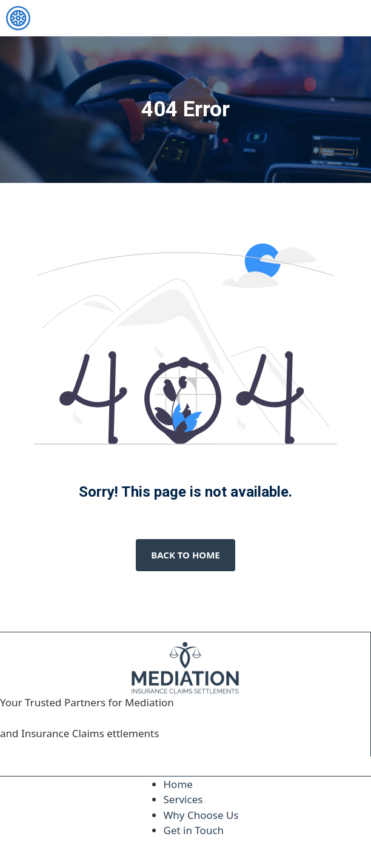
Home (178, 784)
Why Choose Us (201, 815)
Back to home (185, 555)
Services (183, 799)
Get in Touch (194, 830)
